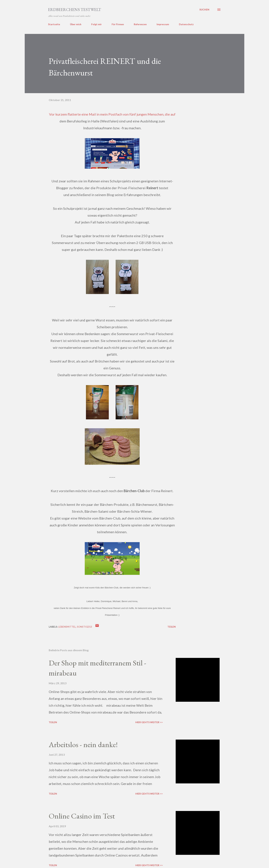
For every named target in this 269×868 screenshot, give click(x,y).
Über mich (76, 24)
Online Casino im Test (82, 816)
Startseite (54, 24)
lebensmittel (67, 627)
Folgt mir (97, 24)
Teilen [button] (172, 627)
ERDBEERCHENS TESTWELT (75, 10)
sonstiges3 (84, 627)
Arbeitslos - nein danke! (83, 744)
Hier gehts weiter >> (149, 722)
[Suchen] (204, 10)
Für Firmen (118, 24)
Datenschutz (186, 24)
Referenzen (140, 24)
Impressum (163, 24)
